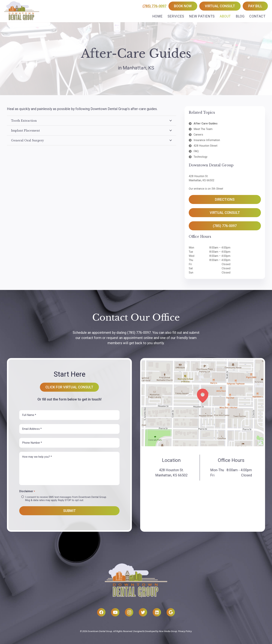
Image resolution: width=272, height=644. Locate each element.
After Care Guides (206, 123)
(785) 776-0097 (154, 6)
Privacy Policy (185, 631)
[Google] (171, 612)
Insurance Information (207, 140)
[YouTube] (115, 612)
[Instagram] (129, 612)
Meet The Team (203, 129)
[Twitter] (143, 612)
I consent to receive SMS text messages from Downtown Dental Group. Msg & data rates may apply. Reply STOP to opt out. (66, 499)
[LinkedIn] (157, 612)
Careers (198, 135)
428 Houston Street (205, 146)
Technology (201, 157)
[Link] (22, 11)
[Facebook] (101, 612)
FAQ (196, 151)
